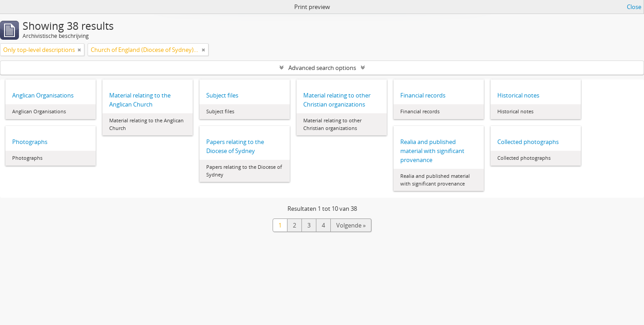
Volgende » (351, 225)
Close (634, 7)
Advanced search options (322, 68)
